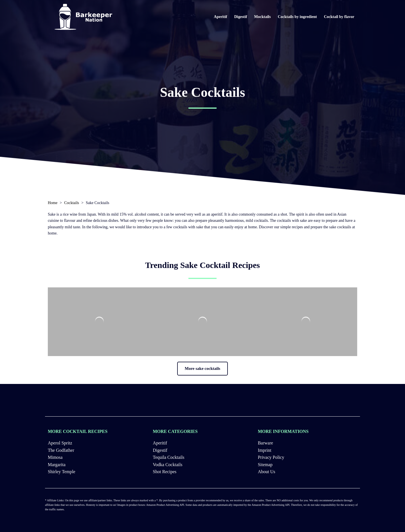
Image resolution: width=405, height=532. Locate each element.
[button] (202, 369)
